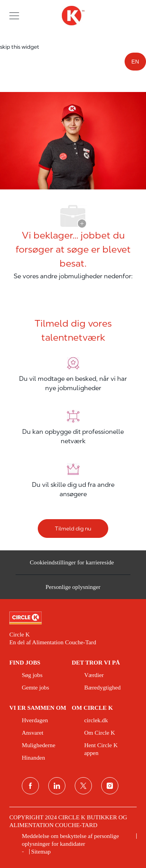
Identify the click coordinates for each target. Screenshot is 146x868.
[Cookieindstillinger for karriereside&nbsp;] (73, 565)
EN (135, 62)
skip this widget (20, 47)
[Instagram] (110, 786)
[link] (73, 618)
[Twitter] (83, 786)
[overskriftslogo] (73, 16)
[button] (14, 15)
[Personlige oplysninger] (73, 589)
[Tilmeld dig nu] (73, 529)
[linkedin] (57, 786)
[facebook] (30, 786)
